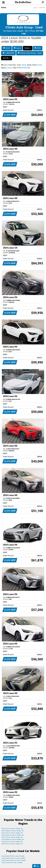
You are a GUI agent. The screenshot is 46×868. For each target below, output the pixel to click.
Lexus (17, 48)
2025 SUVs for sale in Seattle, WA (12, 829)
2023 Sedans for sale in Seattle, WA (13, 839)
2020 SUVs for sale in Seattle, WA (12, 844)
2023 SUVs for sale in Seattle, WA (12, 837)
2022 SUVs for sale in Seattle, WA (12, 842)
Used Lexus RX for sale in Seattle (12, 863)
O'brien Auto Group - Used (30, 53)
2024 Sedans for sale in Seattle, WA (13, 835)
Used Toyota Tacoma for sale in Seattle (14, 860)
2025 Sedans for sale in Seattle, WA (13, 831)
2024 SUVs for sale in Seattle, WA (12, 833)
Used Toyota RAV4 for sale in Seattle (13, 856)
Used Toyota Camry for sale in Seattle (13, 858)
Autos (4, 8)
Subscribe (42, 8)
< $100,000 (8, 53)
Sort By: (7, 58)
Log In (35, 8)
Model (28, 48)
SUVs (7, 48)
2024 (38, 48)
